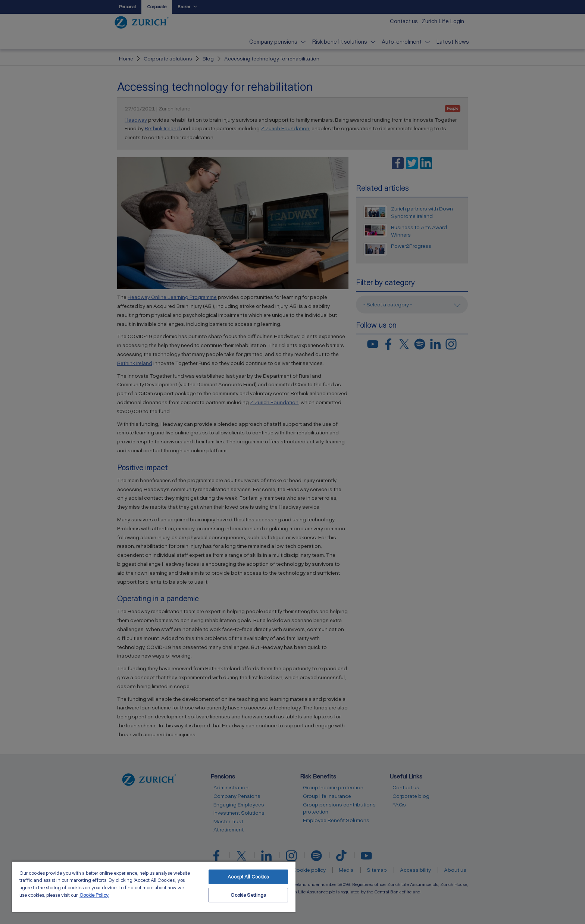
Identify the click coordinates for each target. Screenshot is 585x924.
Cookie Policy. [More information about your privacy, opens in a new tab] (94, 895)
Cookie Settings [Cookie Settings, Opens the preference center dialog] (248, 895)
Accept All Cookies (248, 877)
